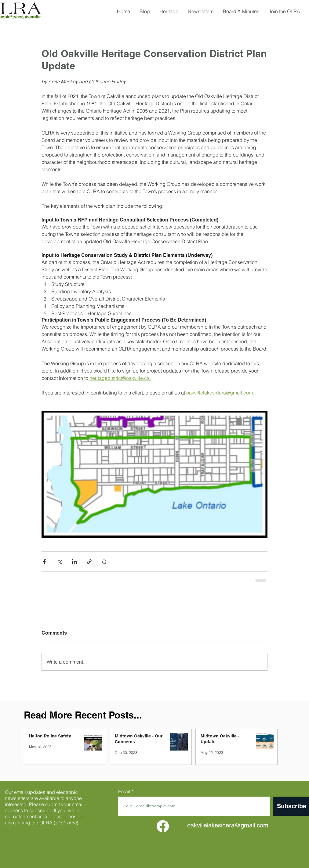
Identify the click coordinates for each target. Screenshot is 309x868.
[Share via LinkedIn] (74, 562)
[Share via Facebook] (44, 562)
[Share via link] (89, 562)
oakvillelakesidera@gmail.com (228, 825)
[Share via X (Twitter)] (59, 562)
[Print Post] (104, 562)
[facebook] (163, 826)
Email (125, 791)
